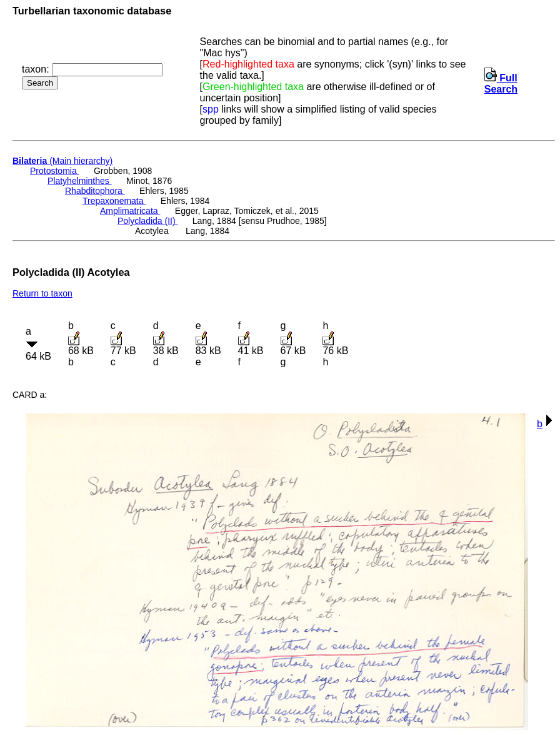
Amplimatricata (130, 211)
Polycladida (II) (147, 221)
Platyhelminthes (80, 181)
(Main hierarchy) (62, 161)
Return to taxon (42, 293)
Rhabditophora (95, 191)
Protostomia (55, 171)
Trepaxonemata (114, 201)
